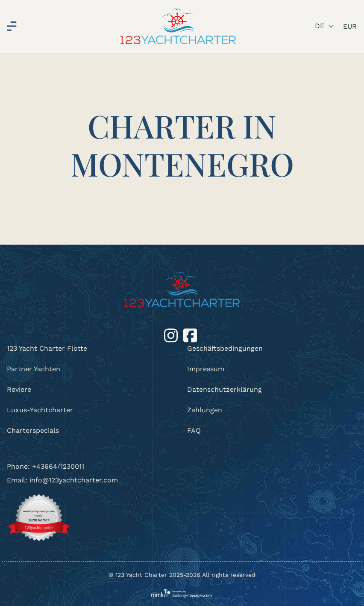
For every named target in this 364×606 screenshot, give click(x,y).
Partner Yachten (34, 369)
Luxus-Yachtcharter (40, 410)
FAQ (194, 430)
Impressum (206, 369)
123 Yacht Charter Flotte (47, 348)
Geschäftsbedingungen (225, 348)
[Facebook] (190, 335)
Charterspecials (33, 430)
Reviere (19, 389)
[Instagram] (172, 335)
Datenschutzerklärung (225, 389)
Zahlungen (205, 410)
